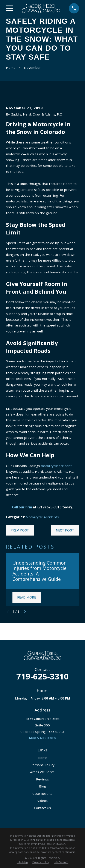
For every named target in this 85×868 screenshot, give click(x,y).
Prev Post (20, 530)
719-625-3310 (42, 676)
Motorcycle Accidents (42, 517)
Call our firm (22, 507)
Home (42, 758)
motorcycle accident (56, 466)
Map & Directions (42, 738)
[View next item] (25, 612)
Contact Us (42, 808)
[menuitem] (22, 862)
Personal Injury (42, 765)
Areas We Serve (42, 772)
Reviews (42, 779)
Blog (42, 786)
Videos (42, 801)
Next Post (65, 530)
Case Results (42, 793)
